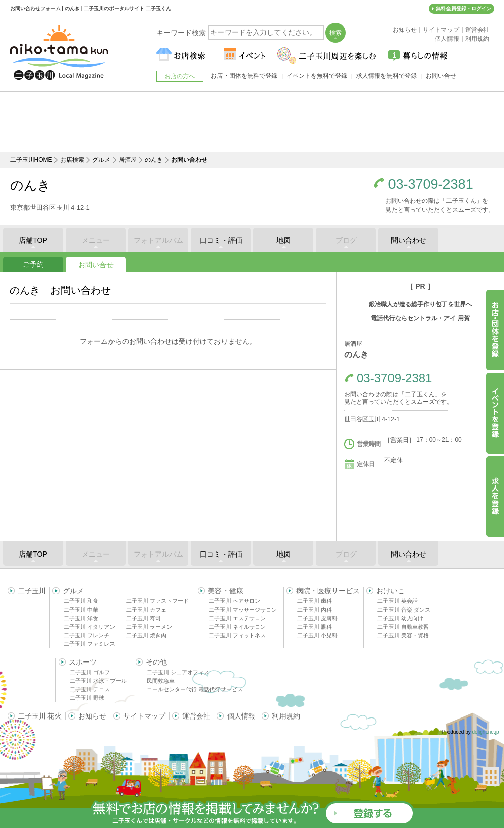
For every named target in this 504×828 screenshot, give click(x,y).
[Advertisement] (252, 122)
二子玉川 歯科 (315, 601)
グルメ (101, 160)
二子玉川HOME (31, 160)
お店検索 (72, 160)
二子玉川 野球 (87, 698)
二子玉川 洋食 (81, 618)
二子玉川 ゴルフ (90, 672)
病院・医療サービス (328, 591)
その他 (156, 662)
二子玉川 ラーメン (149, 627)
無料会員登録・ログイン (464, 8)
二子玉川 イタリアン (89, 627)
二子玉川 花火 (40, 716)
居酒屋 (128, 160)
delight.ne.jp (486, 732)
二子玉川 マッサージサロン (243, 610)
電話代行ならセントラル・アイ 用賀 (420, 318)
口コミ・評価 (221, 240)
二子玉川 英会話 (398, 601)
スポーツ (83, 662)
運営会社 (196, 716)
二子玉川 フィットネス (237, 635)
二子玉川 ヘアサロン (235, 601)
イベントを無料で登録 (317, 76)
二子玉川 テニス (90, 689)
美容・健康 (226, 591)
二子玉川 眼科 (315, 627)
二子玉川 (32, 591)
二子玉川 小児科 (317, 635)
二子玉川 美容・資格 (403, 635)
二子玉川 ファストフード (157, 601)
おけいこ (390, 591)
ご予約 (33, 264)
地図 (284, 240)
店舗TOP (33, 240)
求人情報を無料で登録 (386, 76)
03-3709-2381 (431, 184)
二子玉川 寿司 (144, 618)
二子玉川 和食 (81, 601)
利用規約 (286, 716)
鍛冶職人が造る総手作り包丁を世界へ (420, 304)
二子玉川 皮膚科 (317, 618)
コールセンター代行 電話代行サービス (195, 689)
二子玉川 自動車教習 (403, 627)
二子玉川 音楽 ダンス (404, 610)
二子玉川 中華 (81, 610)
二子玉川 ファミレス (89, 644)
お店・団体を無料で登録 (244, 76)
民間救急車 (161, 681)
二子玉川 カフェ (146, 610)
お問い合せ (96, 265)
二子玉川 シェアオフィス (178, 672)
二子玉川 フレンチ (87, 635)
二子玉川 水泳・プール (98, 681)
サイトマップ (144, 716)
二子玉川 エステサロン (237, 618)
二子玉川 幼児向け (400, 618)
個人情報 (241, 716)
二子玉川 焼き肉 (146, 635)
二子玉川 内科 (315, 610)
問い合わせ (409, 240)
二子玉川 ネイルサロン (237, 627)
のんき (154, 160)
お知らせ (92, 716)
